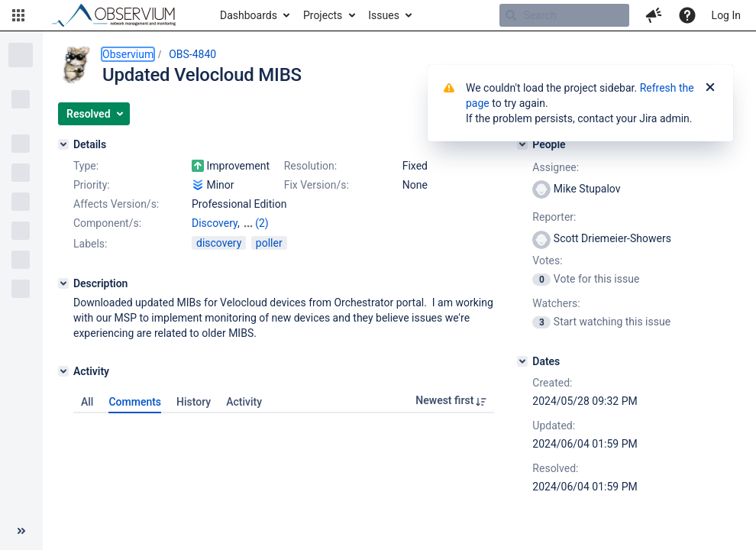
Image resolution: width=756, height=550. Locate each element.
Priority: (92, 185)
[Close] (710, 88)
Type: (86, 166)
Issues (384, 15)
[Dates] (522, 361)
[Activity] (63, 371)
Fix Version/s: (317, 185)
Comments (135, 402)
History (194, 402)
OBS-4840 (192, 54)
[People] (522, 144)
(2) (262, 223)
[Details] (63, 144)
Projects (323, 15)
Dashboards (249, 15)
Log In (726, 15)
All (87, 402)
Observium (128, 54)
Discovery (215, 223)
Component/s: (107, 223)
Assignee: (556, 167)
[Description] (63, 283)
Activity (244, 402)
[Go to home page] (121, 15)
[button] (18, 15)
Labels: (90, 244)
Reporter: (554, 217)
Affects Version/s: (116, 204)
